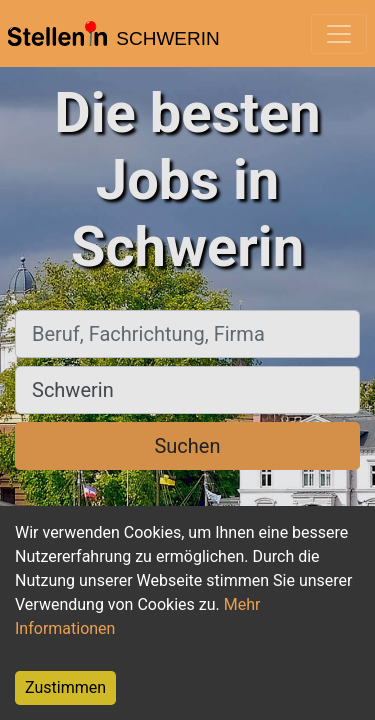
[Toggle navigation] (339, 34)
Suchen (187, 446)
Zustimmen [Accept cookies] (65, 687)
